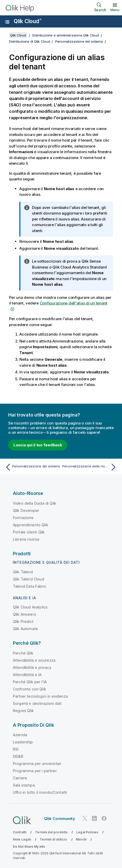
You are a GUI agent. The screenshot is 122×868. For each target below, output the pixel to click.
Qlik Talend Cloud (29, 579)
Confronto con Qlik (30, 689)
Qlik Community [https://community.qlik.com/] (60, 819)
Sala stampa (24, 785)
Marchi (81, 839)
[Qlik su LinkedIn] (94, 819)
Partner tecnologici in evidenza (40, 696)
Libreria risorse (26, 539)
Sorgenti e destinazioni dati (37, 703)
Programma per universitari (37, 764)
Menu (115, 10)
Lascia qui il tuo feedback (38, 445)
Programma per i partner (35, 771)
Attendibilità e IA (27, 675)
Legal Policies (87, 832)
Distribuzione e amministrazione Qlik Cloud (66, 35)
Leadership (23, 742)
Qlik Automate (25, 629)
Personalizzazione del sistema (79, 41)
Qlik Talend (23, 572)
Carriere (20, 778)
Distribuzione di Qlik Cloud (29, 41)
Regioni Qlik (23, 711)
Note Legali (22, 839)
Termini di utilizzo (54, 839)
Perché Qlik (23, 653)
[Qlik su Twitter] (85, 819)
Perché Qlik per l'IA (30, 682)
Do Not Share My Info (29, 847)
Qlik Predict (23, 621)
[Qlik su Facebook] (104, 819)
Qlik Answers (25, 614)
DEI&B (18, 756)
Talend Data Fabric (30, 586)
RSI (16, 749)
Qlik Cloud (28, 21)
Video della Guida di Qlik (35, 503)
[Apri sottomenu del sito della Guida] (7, 22)
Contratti (20, 832)
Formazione (23, 518)
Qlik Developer (26, 510)
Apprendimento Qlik (31, 525)
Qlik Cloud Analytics (30, 607)
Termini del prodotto (51, 832)
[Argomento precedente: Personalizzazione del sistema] (32, 467)
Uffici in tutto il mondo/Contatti (40, 792)
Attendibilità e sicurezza (34, 660)
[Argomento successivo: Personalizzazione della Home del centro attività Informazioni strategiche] (90, 467)
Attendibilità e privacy (32, 667)
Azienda (20, 735)
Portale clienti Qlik (29, 532)
